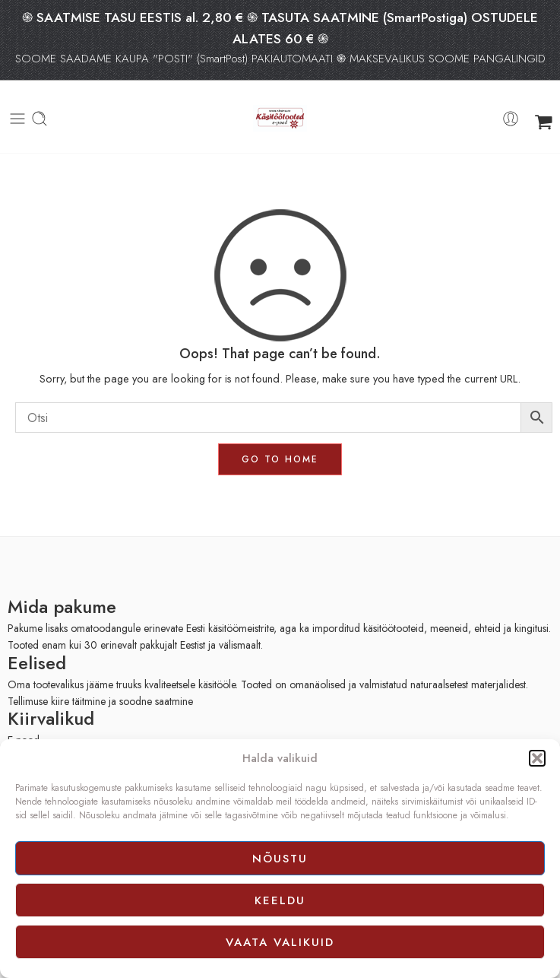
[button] (537, 758)
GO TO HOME (280, 459)
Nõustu (280, 859)
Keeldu (280, 900)
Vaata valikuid (280, 942)
